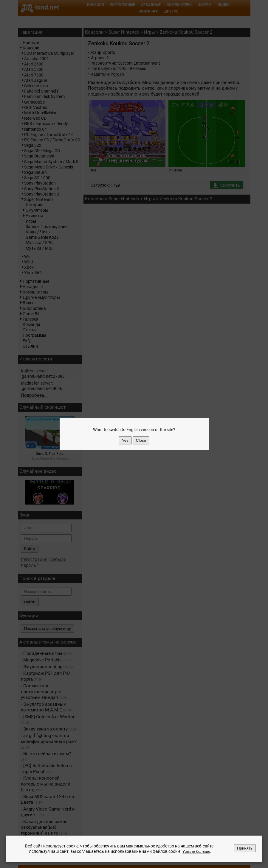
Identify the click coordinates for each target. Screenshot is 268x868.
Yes (125, 440)
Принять (245, 849)
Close (141, 440)
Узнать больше (196, 852)
